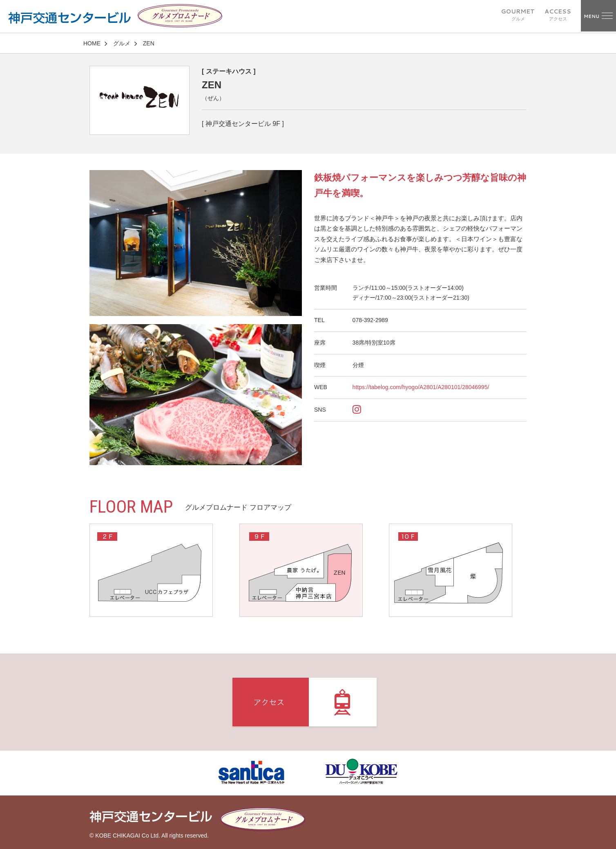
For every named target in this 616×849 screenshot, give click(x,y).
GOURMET (518, 15)
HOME (92, 43)
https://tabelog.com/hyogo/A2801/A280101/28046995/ (421, 387)
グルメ (122, 43)
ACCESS (558, 15)
